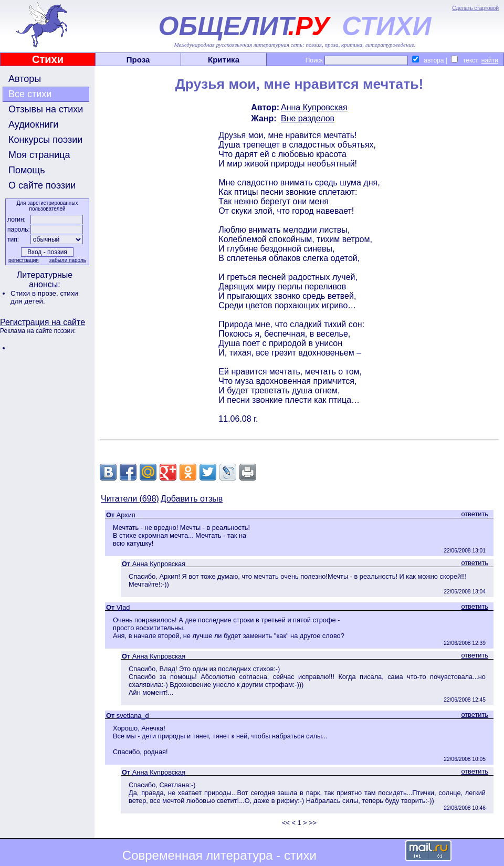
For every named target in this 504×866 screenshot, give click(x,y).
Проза (138, 60)
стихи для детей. (44, 297)
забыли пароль (68, 260)
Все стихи (30, 94)
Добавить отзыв (192, 499)
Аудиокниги (33, 124)
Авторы (25, 79)
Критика (224, 60)
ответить (475, 514)
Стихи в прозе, (35, 293)
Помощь (27, 170)
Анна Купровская (314, 107)
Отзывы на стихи (46, 109)
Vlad (123, 607)
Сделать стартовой (475, 8)
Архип (126, 515)
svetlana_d (133, 716)
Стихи (48, 59)
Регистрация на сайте (43, 322)
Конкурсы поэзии (45, 140)
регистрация (24, 260)
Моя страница (39, 155)
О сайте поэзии (42, 185)
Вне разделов (308, 118)
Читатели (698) (130, 499)
